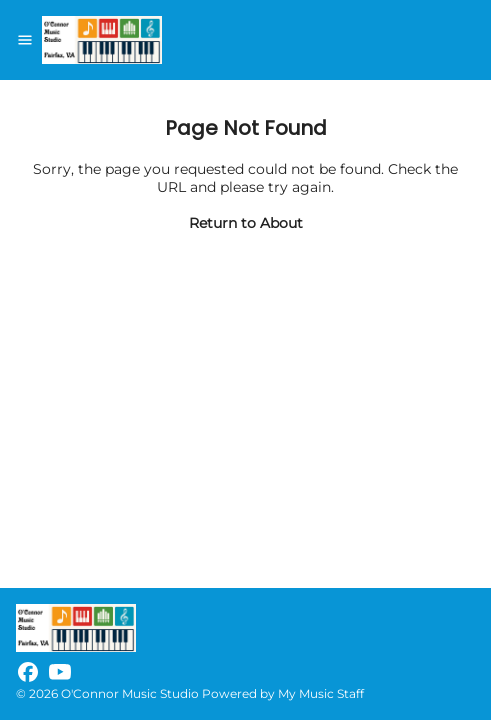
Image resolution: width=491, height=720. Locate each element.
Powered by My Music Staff (283, 693)
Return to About (246, 223)
